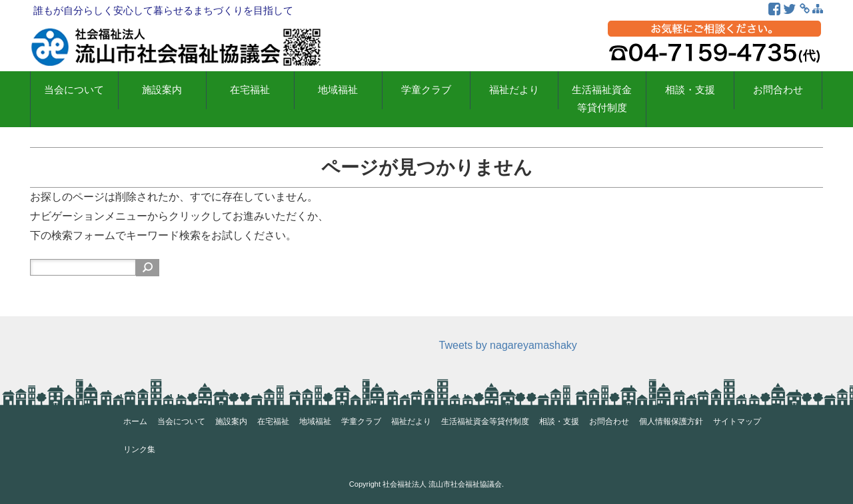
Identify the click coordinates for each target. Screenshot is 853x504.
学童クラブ (426, 90)
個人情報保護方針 (671, 421)
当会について (74, 90)
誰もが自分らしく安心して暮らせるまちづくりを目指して (163, 10)
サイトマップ (737, 421)
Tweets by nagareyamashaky (508, 345)
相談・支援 (690, 90)
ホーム (135, 421)
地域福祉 (338, 90)
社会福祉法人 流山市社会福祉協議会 (442, 484)
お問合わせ (778, 90)
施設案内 (162, 90)
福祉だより (514, 90)
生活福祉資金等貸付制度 (602, 99)
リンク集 (139, 449)
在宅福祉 (250, 90)
